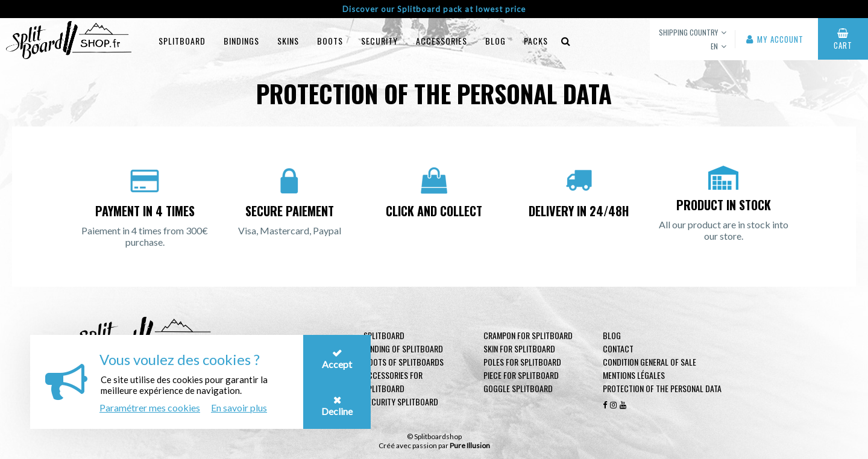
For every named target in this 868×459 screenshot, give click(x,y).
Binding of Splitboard (403, 348)
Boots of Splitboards (404, 362)
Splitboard (182, 41)
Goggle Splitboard (518, 388)
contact (618, 348)
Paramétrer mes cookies (150, 407)
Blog (612, 335)
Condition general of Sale (649, 362)
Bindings (241, 41)
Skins (288, 41)
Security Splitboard (401, 401)
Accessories (442, 41)
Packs (536, 41)
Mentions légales (634, 375)
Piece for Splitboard (521, 375)
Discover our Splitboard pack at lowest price (434, 9)
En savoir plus (239, 407)
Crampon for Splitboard (528, 335)
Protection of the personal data (662, 388)
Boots (330, 41)
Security (379, 41)
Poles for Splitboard (522, 362)
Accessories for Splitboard (393, 382)
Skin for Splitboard (519, 348)
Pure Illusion (470, 445)
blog (495, 41)
